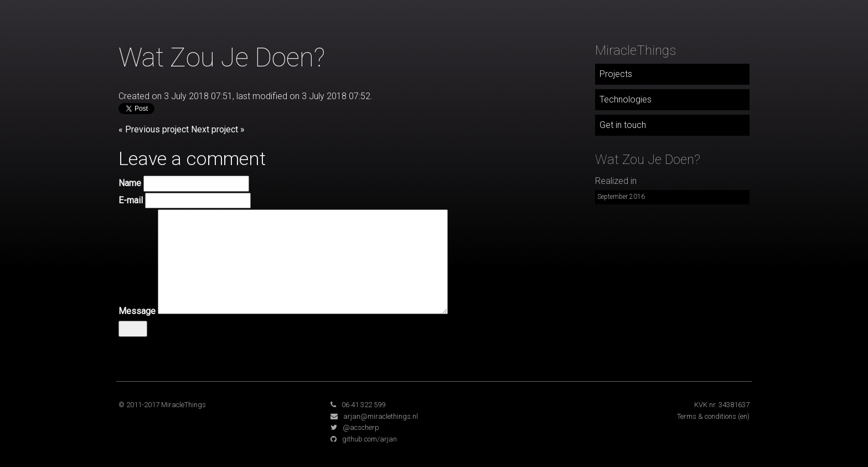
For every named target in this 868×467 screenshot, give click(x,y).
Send (133, 328)
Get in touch (623, 125)
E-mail (131, 200)
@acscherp (361, 427)
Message (137, 311)
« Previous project (154, 129)
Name (130, 183)
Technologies (626, 99)
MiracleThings (635, 50)
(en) (744, 416)
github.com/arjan (370, 439)
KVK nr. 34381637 (722, 405)
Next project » (218, 129)
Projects (616, 74)
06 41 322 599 (363, 405)
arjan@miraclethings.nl (381, 416)
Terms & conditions (707, 416)
